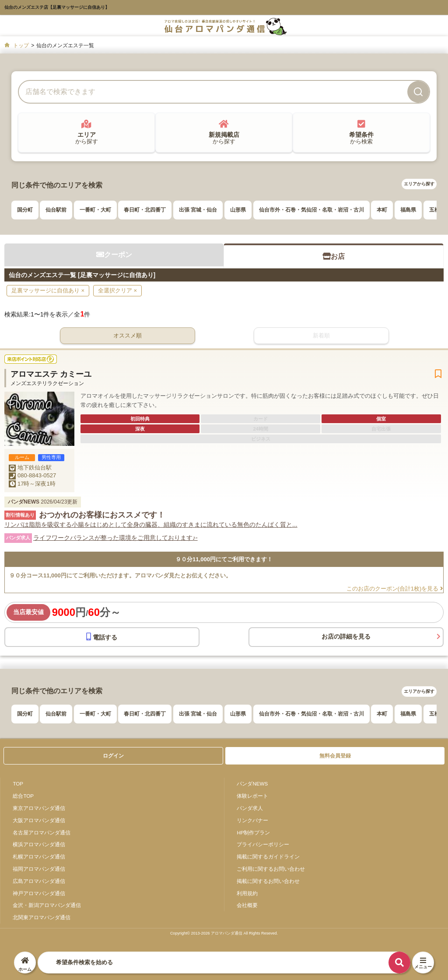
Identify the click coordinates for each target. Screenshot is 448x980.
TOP (18, 784)
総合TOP (23, 796)
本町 (382, 210)
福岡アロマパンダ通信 (39, 869)
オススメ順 (128, 335)
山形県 (238, 210)
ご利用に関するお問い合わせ (271, 869)
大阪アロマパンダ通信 (39, 820)
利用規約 (247, 893)
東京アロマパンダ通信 (39, 808)
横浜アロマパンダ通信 (39, 844)
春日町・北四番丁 (145, 210)
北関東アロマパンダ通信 (42, 917)
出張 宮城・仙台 (198, 210)
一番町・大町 (95, 210)
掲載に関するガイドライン (268, 857)
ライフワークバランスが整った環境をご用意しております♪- (115, 538)
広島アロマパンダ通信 (39, 881)
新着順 (321, 335)
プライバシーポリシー (263, 844)
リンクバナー (252, 820)
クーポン (114, 255)
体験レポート (252, 796)
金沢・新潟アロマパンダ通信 (47, 905)
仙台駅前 (56, 210)
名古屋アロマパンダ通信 (42, 832)
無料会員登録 (335, 756)
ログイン (113, 756)
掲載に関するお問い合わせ (268, 881)
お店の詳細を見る (346, 636)
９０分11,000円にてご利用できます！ (224, 559)
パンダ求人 (250, 808)
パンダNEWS (252, 784)
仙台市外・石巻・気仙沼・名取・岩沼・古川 (311, 210)
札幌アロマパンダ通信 (39, 857)
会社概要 (247, 905)
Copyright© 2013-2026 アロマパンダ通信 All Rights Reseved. (224, 933)
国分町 (25, 210)
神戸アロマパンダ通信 (39, 893)
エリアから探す (419, 184)
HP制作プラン (253, 832)
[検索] (418, 92)
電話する (102, 637)
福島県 (408, 210)
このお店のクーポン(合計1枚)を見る (395, 589)
